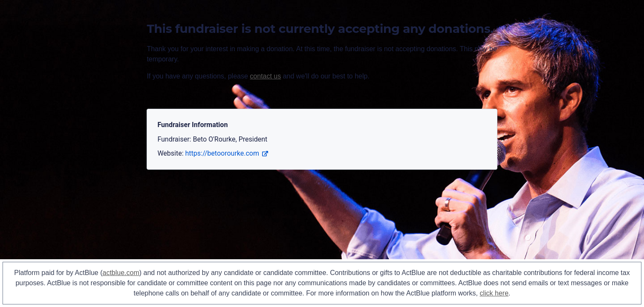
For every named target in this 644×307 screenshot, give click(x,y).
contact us (265, 76)
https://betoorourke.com (227, 153)
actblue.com (121, 273)
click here (494, 293)
